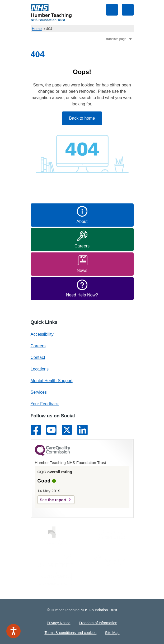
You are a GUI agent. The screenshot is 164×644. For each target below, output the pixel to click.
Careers (38, 346)
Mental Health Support (52, 381)
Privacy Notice (58, 623)
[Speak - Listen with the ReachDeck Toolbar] (13, 631)
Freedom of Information (98, 623)
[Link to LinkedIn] (83, 430)
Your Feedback (45, 404)
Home (37, 29)
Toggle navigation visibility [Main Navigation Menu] (128, 10)
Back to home (82, 118)
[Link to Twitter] (67, 430)
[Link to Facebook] (36, 430)
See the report (53, 500)
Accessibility (42, 334)
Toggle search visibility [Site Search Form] (112, 10)
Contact (38, 357)
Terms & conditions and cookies (70, 633)
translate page (116, 39)
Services (39, 392)
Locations (40, 369)
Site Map (112, 633)
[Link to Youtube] (51, 430)
